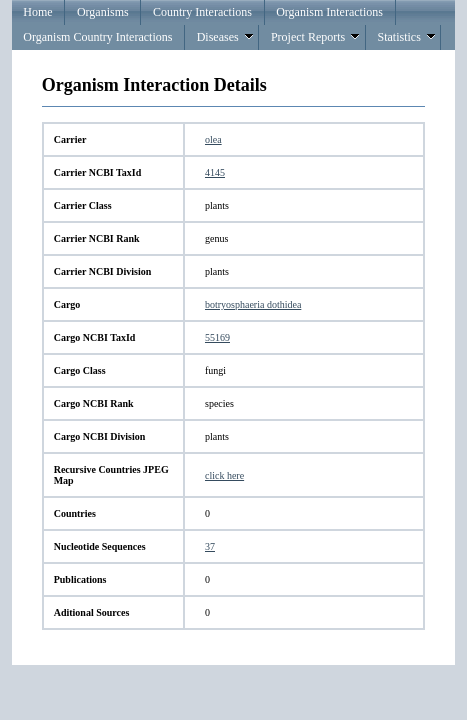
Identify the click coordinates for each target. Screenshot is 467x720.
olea (213, 139)
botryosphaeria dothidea (253, 304)
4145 (215, 172)
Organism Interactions (329, 12)
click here (224, 475)
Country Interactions (202, 12)
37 (210, 546)
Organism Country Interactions (97, 37)
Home (37, 12)
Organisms (103, 12)
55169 (217, 337)
